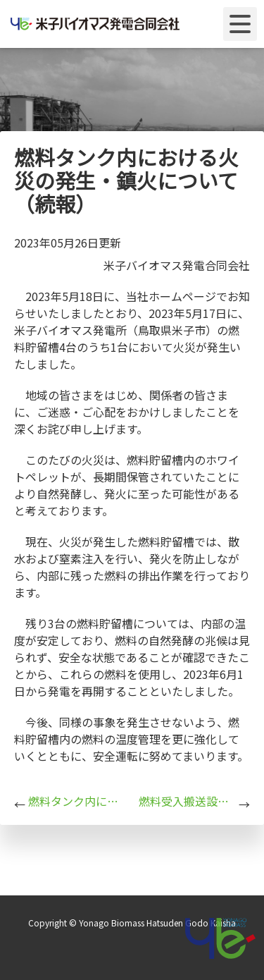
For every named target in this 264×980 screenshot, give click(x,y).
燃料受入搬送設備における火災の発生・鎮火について (187, 801)
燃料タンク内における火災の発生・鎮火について (77, 801)
